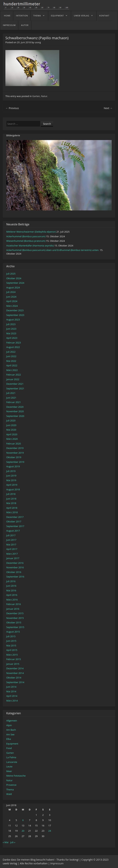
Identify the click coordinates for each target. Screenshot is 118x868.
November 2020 (15, 411)
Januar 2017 (13, 558)
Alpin (9, 725)
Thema (37, 16)
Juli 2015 (11, 636)
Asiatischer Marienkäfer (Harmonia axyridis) (30, 246)
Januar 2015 (13, 664)
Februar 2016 (14, 604)
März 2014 (12, 701)
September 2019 (15, 462)
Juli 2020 (11, 420)
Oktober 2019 (14, 457)
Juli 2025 (11, 274)
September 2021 (15, 388)
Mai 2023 (11, 333)
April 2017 (12, 549)
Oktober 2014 (14, 678)
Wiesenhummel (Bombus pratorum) (26, 241)
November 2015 (15, 618)
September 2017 (15, 526)
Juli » (13, 842)
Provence (11, 785)
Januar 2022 (13, 379)
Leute (9, 766)
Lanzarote (12, 762)
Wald (9, 794)
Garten (36, 96)
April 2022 (12, 365)
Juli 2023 (11, 324)
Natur (44, 96)
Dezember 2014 (15, 668)
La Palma (11, 757)
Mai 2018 (11, 503)
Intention (22, 16)
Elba (9, 739)
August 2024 (13, 287)
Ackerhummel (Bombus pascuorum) (26, 236)
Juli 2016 (11, 581)
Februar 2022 (14, 375)
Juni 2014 (11, 687)
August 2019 (13, 466)
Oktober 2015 (14, 622)
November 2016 (15, 567)
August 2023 (13, 320)
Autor (25, 25)
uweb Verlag (81, 16)
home (7, 16)
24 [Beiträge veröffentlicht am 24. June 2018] (50, 831)
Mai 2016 (11, 590)
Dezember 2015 (15, 613)
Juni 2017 (11, 540)
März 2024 (12, 306)
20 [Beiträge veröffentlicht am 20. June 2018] (23, 831)
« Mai (6, 842)
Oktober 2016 (14, 572)
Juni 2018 (11, 499)
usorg (38, 42)
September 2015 (15, 627)
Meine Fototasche (16, 776)
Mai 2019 (11, 480)
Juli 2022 (11, 352)
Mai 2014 (11, 691)
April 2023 (12, 338)
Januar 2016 (13, 609)
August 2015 (13, 632)
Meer (9, 771)
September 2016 (15, 577)
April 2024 (12, 301)
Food (9, 748)
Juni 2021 (11, 398)
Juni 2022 (11, 356)
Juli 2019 (11, 471)
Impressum (9, 25)
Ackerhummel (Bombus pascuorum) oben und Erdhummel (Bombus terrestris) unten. (53, 250)
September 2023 (15, 315)
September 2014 (15, 682)
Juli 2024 (11, 292)
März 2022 (12, 370)
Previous (12, 108)
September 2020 (15, 416)
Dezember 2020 (15, 407)
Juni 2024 (11, 297)
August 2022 (13, 347)
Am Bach (11, 730)
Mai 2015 (11, 646)
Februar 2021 (14, 402)
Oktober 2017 (14, 521)
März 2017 (12, 554)
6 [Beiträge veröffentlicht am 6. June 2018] (23, 820)
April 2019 (12, 485)
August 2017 (13, 531)
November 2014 (15, 673)
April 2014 (12, 696)
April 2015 (12, 650)
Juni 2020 (11, 425)
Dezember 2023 (15, 310)
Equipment (57, 16)
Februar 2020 (14, 444)
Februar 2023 (14, 343)
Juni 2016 (11, 586)
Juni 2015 (11, 641)
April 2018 (12, 508)
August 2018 (13, 489)
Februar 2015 (14, 659)
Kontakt (104, 16)
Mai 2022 (11, 361)
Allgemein (12, 721)
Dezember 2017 (15, 517)
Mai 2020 (11, 430)
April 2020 (12, 434)
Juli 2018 (11, 494)
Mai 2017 (11, 545)
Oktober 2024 (14, 278)
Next (108, 108)
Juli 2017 (11, 535)
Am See (10, 734)
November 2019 (15, 453)
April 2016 (12, 595)
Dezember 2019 (15, 448)
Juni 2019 (11, 476)
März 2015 (12, 655)
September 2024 (15, 283)
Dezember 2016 (15, 563)
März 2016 (12, 600)
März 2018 (12, 512)
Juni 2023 (11, 329)
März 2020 (12, 439)
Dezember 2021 (15, 384)
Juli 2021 (11, 393)
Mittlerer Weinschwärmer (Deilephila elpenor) (31, 232)
